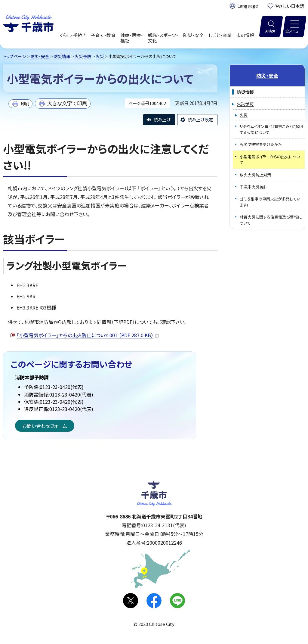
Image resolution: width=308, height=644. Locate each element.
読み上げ (162, 120)
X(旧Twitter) (131, 601)
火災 (100, 56)
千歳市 (28, 23)
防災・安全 (40, 56)
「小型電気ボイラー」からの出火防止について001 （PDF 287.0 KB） (88, 335)
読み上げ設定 (200, 120)
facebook (154, 601)
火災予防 (83, 56)
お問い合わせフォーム (45, 426)
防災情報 (62, 56)
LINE (177, 601)
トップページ (15, 56)
